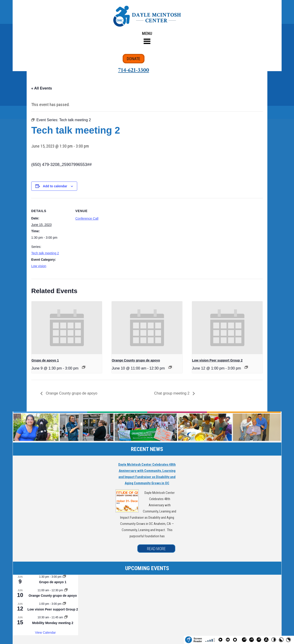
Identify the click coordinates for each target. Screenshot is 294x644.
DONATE (134, 59)
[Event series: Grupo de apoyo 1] (84, 367)
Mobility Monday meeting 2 (53, 623)
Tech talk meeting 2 (45, 253)
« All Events (42, 88)
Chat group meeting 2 (172, 393)
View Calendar (45, 633)
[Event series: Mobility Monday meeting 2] (66, 617)
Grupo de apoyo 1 (45, 360)
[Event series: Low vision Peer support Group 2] (246, 367)
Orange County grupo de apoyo (136, 360)
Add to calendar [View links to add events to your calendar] (55, 186)
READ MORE (156, 549)
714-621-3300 (134, 70)
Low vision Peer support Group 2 (217, 360)
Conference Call (87, 218)
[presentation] (67, 328)
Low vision (39, 266)
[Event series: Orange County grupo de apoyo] (170, 367)
